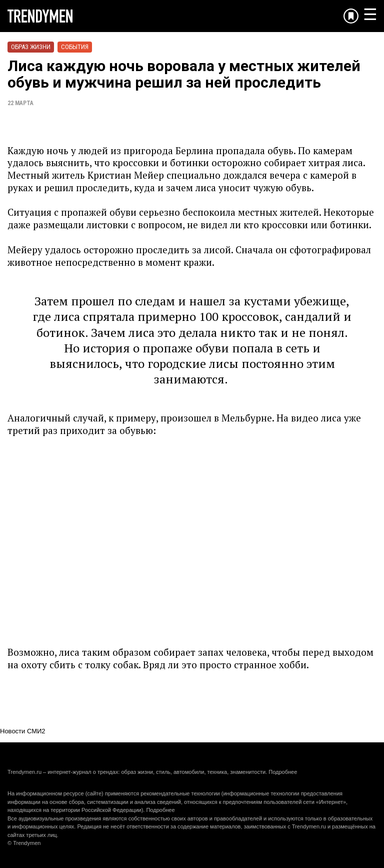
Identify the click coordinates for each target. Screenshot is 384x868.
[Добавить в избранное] (351, 16)
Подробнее (283, 772)
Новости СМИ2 (23, 731)
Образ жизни (31, 47)
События (75, 47)
